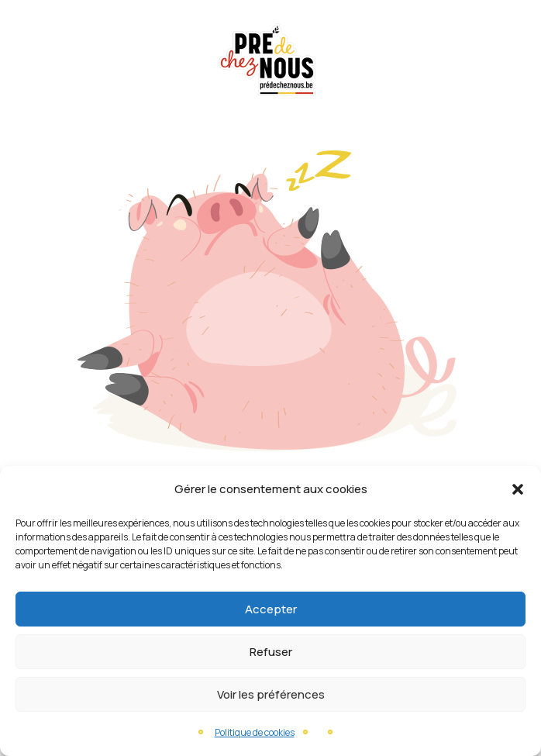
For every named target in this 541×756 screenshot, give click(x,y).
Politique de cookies (255, 732)
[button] (518, 489)
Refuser (271, 652)
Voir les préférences (271, 694)
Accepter (271, 609)
